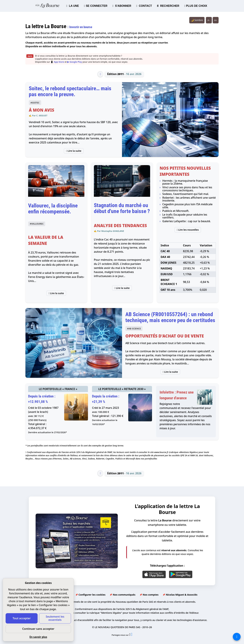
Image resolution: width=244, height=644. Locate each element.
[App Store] (154, 574)
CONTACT (144, 6)
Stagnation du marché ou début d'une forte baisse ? (122, 208)
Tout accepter (22, 618)
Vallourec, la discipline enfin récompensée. (53, 209)
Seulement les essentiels (55, 618)
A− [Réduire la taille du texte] (209, 20)
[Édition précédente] (100, 74)
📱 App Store (57, 62)
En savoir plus (38, 637)
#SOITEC (35, 103)
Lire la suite (74, 151)
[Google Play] (181, 574)
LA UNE (73, 6)
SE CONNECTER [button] (96, 6)
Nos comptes (151, 595)
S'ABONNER (122, 6)
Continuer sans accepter (38, 629)
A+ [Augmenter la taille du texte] (216, 20)
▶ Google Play (75, 62)
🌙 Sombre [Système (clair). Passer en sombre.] (197, 20)
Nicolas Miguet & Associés (182, 595)
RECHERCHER (168, 6)
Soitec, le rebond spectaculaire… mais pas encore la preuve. (70, 91)
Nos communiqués (124, 595)
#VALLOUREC (37, 224)
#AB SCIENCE (134, 329)
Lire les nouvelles (188, 230)
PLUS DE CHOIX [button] (196, 6)
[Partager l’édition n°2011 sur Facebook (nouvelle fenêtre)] (132, 635)
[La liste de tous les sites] (237, 637)
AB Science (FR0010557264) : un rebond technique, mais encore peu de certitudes (170, 317)
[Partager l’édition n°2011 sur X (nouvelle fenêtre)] (130, 635)
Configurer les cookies (92, 595)
